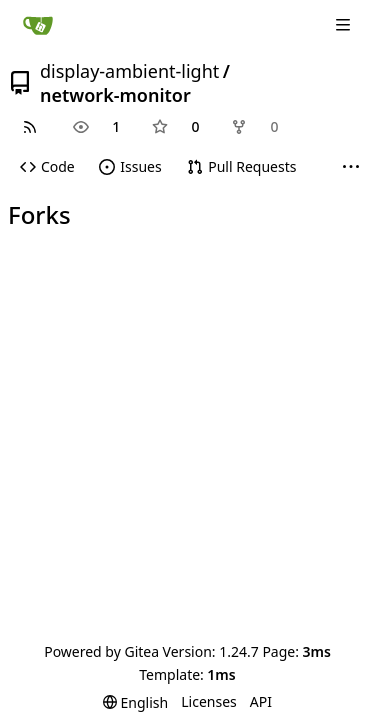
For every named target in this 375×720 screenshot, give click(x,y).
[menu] (135, 702)
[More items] (351, 168)
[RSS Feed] (30, 127)
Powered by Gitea (101, 651)
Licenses (209, 701)
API (261, 701)
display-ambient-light (129, 71)
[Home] (38, 25)
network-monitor (115, 95)
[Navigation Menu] (345, 24)
